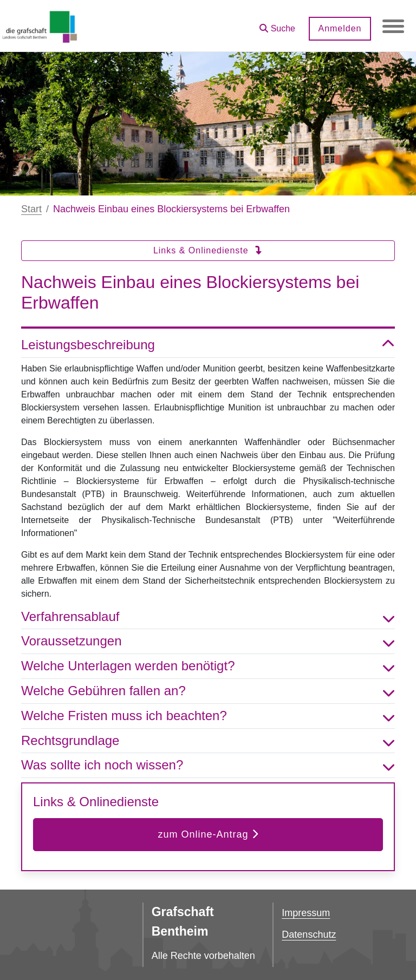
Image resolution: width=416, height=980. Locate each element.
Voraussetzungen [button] (208, 641)
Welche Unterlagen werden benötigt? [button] (208, 666)
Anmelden (340, 28)
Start (31, 209)
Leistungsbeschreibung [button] (208, 345)
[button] (277, 25)
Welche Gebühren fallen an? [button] (208, 691)
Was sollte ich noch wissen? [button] (208, 765)
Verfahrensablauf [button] (208, 617)
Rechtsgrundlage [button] (208, 741)
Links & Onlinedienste (208, 250)
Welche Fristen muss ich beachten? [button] (208, 716)
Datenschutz (309, 935)
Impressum (306, 913)
